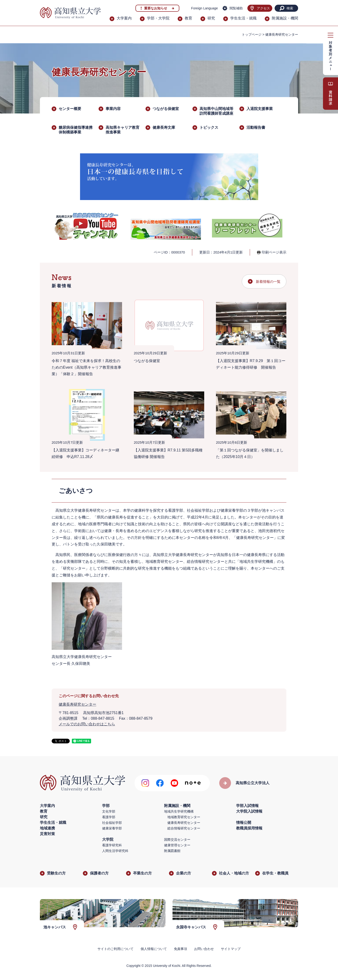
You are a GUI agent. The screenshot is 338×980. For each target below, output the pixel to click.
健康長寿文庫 (164, 127)
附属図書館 (172, 851)
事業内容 (113, 109)
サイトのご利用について (115, 949)
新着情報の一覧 (268, 282)
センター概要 (70, 109)
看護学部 (109, 817)
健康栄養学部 (112, 828)
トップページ (252, 34)
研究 (211, 18)
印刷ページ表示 (274, 252)
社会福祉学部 (112, 823)
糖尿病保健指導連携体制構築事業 (76, 130)
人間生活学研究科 (115, 851)
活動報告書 (256, 127)
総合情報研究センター (184, 828)
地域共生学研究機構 (179, 811)
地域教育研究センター (184, 817)
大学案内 (124, 18)
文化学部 (109, 811)
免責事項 (181, 949)
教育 (188, 18)
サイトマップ (231, 949)
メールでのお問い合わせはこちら (87, 724)
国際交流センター (177, 840)
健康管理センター (177, 845)
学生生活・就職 (243, 18)
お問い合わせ (204, 949)
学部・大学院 (158, 18)
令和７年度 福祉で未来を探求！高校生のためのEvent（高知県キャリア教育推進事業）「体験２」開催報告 (86, 367)
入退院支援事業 (260, 109)
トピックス (209, 127)
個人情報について (154, 949)
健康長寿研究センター (77, 704)
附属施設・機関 (285, 18)
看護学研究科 (112, 845)
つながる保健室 (166, 109)
